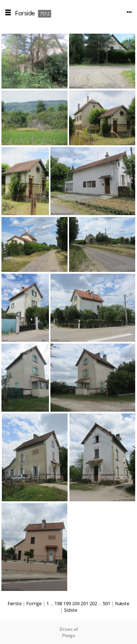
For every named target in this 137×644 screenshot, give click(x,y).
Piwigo (69, 635)
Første (15, 603)
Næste (122, 603)
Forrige (34, 603)
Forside (25, 13)
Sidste (71, 610)
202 (93, 603)
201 (85, 603)
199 (67, 603)
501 (106, 603)
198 (58, 603)
